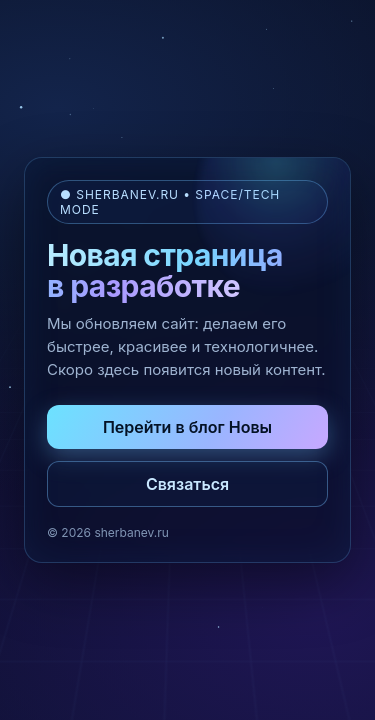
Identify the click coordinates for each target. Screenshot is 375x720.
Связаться (187, 484)
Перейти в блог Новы (187, 427)
